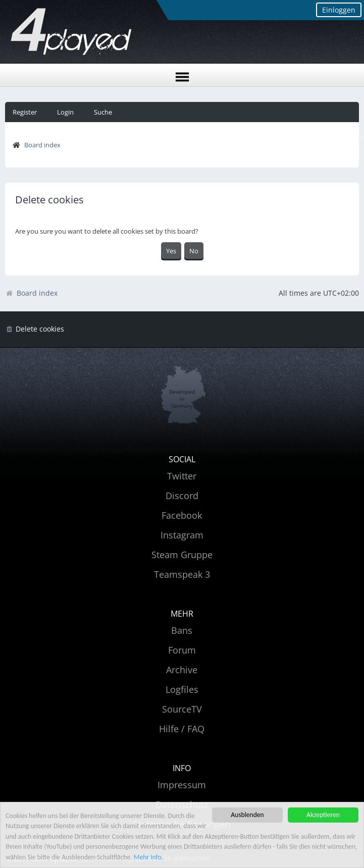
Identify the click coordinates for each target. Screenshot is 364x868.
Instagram (182, 535)
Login (65, 112)
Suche (103, 112)
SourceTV (182, 709)
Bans (182, 630)
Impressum (182, 785)
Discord (182, 496)
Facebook (182, 515)
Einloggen (339, 10)
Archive (182, 670)
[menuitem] (35, 329)
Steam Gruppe (182, 555)
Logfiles (182, 689)
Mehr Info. (148, 857)
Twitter (182, 476)
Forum (182, 650)
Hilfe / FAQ (182, 729)
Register (25, 112)
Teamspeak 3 (182, 574)
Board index (42, 145)
